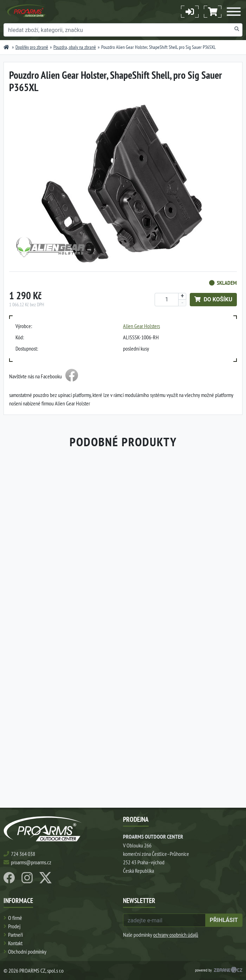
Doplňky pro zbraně (32, 47)
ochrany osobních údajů (176, 935)
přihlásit (224, 920)
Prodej (14, 926)
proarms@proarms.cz (31, 862)
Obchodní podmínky (27, 952)
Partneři (15, 935)
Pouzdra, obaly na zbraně (75, 47)
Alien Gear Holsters (141, 326)
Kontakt (15, 943)
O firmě (15, 918)
